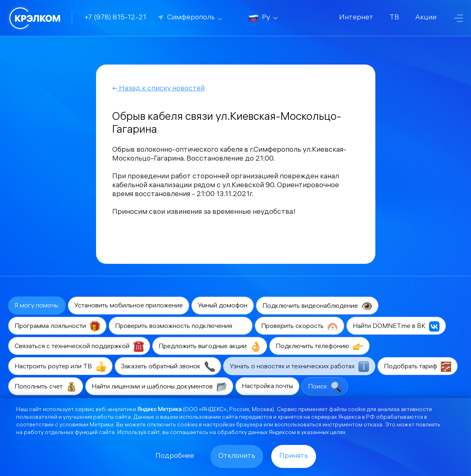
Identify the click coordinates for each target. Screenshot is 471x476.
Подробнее (175, 456)
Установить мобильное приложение (129, 306)
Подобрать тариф (418, 367)
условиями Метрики (86, 425)
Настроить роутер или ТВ (60, 367)
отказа (373, 425)
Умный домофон (223, 306)
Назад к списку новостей (158, 89)
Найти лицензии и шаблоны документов (159, 387)
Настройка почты (267, 387)
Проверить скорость (299, 326)
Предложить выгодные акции (210, 347)
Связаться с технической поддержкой (79, 347)
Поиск (325, 387)
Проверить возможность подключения (181, 326)
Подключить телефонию (319, 347)
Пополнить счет (46, 387)
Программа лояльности (57, 326)
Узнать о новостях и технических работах (299, 367)
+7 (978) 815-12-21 (115, 18)
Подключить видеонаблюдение (317, 306)
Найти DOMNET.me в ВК (396, 326)
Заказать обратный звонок (168, 367)
